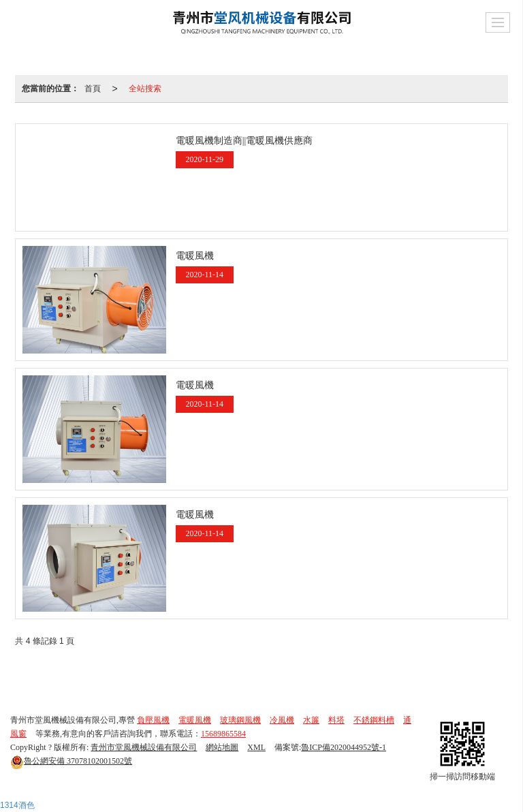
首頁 (93, 89)
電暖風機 (195, 720)
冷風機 (282, 720)
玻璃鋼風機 (240, 720)
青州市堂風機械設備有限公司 (144, 747)
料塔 (336, 720)
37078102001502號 (71, 761)
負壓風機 (153, 720)
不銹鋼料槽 (374, 720)
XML (256, 747)
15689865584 (223, 734)
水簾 (311, 720)
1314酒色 (17, 805)
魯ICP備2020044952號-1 (344, 747)
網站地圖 (222, 747)
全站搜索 (145, 89)
